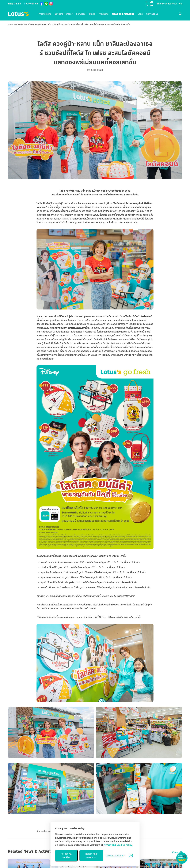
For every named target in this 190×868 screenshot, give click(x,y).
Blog (140, 14)
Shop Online (14, 4)
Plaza (92, 14)
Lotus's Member (64, 14)
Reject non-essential (91, 856)
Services (81, 14)
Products (104, 14)
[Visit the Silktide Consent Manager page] (131, 856)
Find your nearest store (170, 4)
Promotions (45, 14)
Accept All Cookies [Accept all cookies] (66, 856)
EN (151, 2)
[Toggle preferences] (115, 856)
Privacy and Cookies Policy (118, 845)
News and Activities (123, 14)
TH (147, 2)
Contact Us (152, 14)
